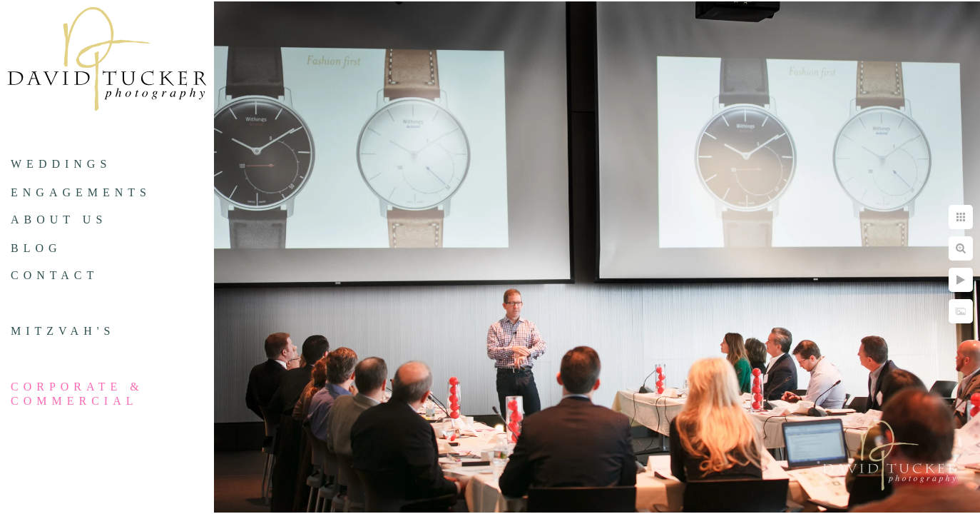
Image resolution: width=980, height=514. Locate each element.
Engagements (81, 192)
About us (59, 220)
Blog (36, 248)
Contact (55, 275)
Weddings (61, 164)
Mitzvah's (63, 331)
